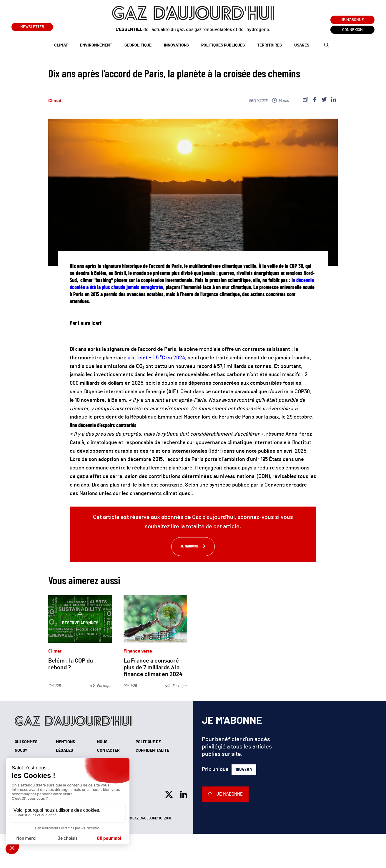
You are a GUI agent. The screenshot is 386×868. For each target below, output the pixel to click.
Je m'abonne (352, 20)
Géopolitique (138, 45)
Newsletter (32, 26)
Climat (61, 45)
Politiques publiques (223, 45)
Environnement (96, 45)
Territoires (269, 45)
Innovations (176, 45)
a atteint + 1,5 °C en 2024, (157, 358)
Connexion (352, 30)
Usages (302, 45)
